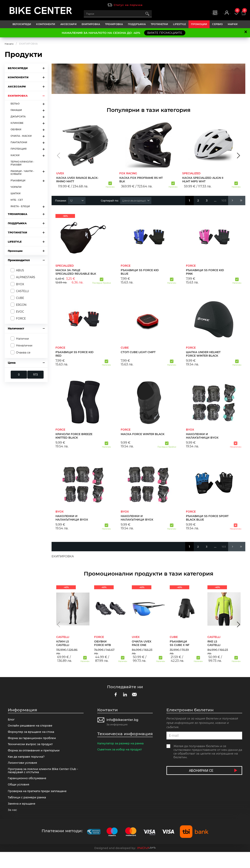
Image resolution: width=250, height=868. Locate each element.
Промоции (199, 24)
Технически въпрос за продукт (32, 749)
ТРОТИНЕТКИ (159, 24)
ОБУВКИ (16, 129)
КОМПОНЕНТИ (46, 24)
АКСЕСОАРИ (68, 24)
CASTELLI (22, 291)
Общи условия (19, 796)
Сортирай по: (110, 201)
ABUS (20, 270)
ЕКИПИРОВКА (91, 24)
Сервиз (217, 24)
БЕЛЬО (15, 104)
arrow (43, 68)
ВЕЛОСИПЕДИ (22, 24)
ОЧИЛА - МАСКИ (21, 136)
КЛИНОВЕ (17, 123)
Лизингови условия (23, 771)
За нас (13, 825)
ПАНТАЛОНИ (19, 142)
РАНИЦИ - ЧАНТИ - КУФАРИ (22, 173)
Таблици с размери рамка (28, 811)
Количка (241, 12)
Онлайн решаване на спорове (31, 727)
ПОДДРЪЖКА (137, 24)
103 (224, 200)
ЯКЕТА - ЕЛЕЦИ (20, 206)
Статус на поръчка (128, 5)
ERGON (21, 305)
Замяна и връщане (22, 818)
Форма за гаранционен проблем (33, 742)
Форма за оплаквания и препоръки (35, 756)
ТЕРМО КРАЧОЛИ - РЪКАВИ (22, 163)
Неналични (24, 345)
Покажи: (61, 201)
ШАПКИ (16, 193)
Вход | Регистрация (210, 16)
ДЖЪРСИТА (18, 116)
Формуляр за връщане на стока (32, 734)
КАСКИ (15, 155)
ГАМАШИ (16, 110)
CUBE (20, 298)
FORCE (21, 318)
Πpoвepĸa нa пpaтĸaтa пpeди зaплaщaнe (39, 804)
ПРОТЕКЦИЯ (19, 149)
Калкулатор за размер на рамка (122, 744)
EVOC (20, 312)
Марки (233, 24)
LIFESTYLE (179, 24)
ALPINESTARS (26, 277)
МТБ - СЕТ (17, 200)
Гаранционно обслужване (28, 789)
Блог (12, 720)
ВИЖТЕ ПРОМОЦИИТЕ (165, 33)
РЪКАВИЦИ (18, 180)
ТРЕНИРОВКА (114, 24)
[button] (58, 156)
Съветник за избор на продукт (121, 751)
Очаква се (23, 353)
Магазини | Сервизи (186, 16)
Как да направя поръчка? (28, 763)
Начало (10, 44)
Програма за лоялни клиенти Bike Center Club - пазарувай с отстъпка (44, 780)
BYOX (20, 284)
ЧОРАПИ (16, 187)
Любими (229, 12)
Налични (22, 339)
